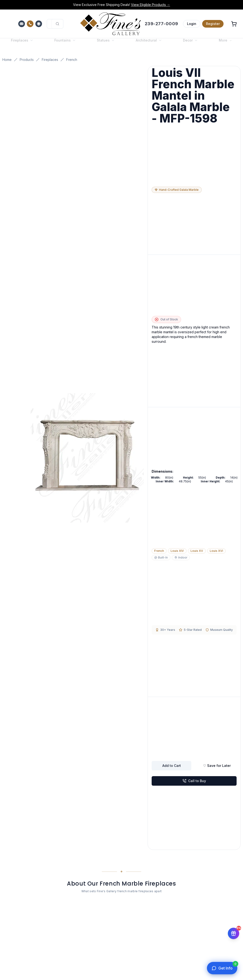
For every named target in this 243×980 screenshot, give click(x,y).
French (72, 60)
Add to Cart (172, 766)
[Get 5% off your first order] (234, 934)
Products (27, 60)
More (225, 44)
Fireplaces (50, 60)
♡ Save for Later (217, 766)
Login (192, 24)
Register (213, 24)
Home (7, 60)
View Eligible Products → (151, 5)
